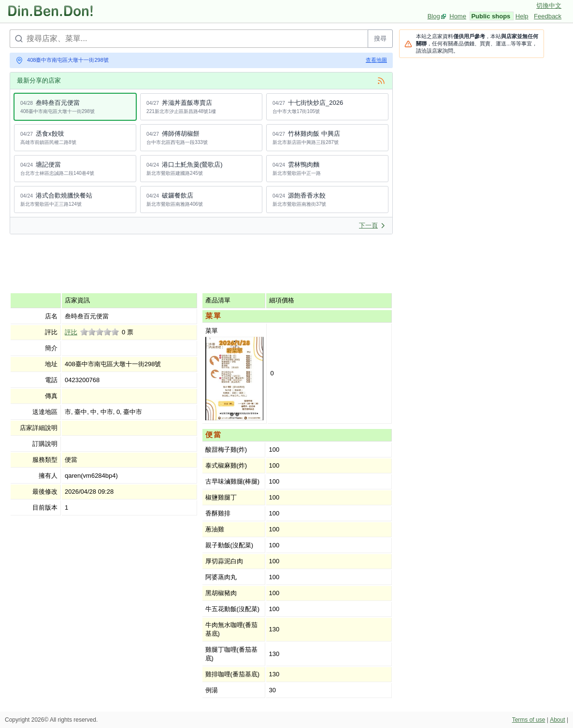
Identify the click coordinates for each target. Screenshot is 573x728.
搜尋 (380, 38)
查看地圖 (376, 60)
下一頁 (372, 225)
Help (522, 16)
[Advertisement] (186, 263)
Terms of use (529, 720)
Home (458, 16)
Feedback (548, 16)
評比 (71, 332)
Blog (434, 16)
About (557, 720)
